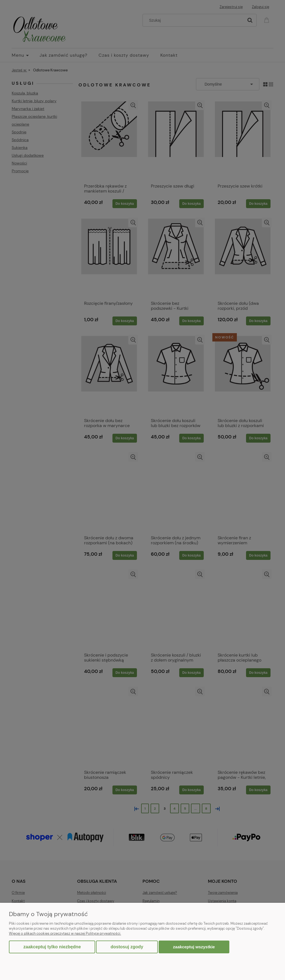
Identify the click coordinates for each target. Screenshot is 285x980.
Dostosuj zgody (127, 947)
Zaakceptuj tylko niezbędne (52, 947)
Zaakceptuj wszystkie (194, 947)
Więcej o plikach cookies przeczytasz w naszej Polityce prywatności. (65, 933)
